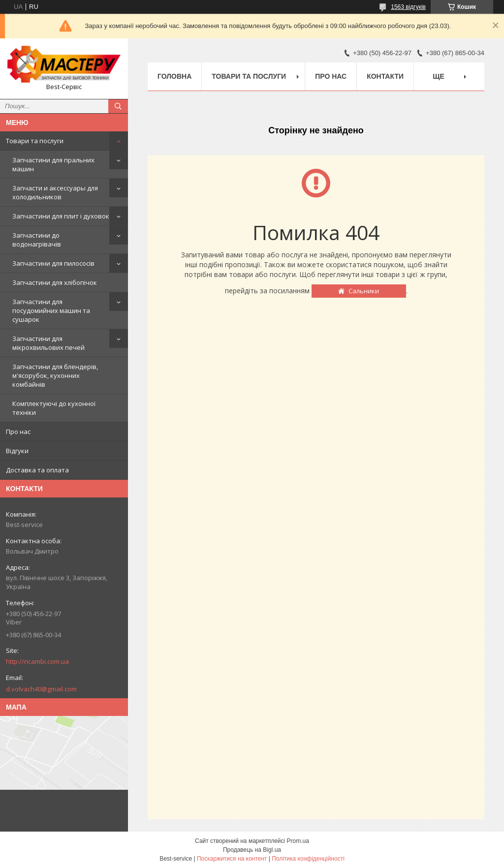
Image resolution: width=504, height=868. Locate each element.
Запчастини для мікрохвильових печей (48, 343)
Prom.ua (298, 841)
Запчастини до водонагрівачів (37, 240)
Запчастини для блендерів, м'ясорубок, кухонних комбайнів (55, 375)
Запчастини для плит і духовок (61, 216)
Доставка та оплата (37, 470)
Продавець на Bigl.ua (252, 850)
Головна (174, 76)
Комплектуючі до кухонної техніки (54, 408)
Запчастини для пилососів (53, 263)
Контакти (385, 76)
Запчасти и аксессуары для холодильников (55, 192)
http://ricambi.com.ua (37, 661)
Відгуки (17, 451)
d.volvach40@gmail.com (41, 689)
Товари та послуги (35, 141)
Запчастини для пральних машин (53, 164)
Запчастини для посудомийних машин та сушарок (51, 310)
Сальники (364, 291)
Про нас (18, 432)
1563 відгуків (408, 7)
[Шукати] (118, 106)
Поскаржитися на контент (232, 859)
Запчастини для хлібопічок (55, 282)
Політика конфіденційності (308, 859)
